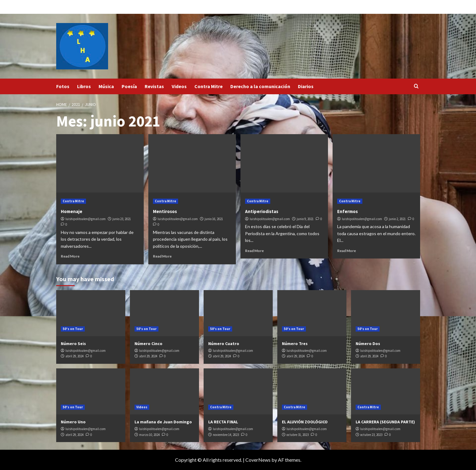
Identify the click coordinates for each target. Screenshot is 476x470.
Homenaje (72, 211)
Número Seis (73, 344)
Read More (70, 256)
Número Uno (73, 422)
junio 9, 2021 (305, 219)
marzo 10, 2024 (149, 435)
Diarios (306, 86)
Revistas (154, 86)
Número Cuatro (224, 344)
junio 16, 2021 (214, 219)
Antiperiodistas (262, 211)
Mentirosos (165, 211)
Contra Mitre (209, 86)
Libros (84, 86)
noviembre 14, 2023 (226, 435)
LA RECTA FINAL (223, 422)
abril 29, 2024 (74, 356)
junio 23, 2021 (122, 219)
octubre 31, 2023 (298, 435)
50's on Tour (73, 329)
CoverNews (258, 460)
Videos (179, 86)
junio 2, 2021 (397, 219)
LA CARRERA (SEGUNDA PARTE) (385, 422)
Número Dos (368, 344)
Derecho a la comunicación (260, 86)
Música (106, 86)
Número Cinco (148, 344)
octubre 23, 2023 (371, 435)
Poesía (129, 86)
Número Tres (295, 344)
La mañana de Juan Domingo (163, 422)
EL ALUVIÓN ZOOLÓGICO (305, 422)
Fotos (63, 86)
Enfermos (347, 211)
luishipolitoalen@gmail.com (86, 219)
